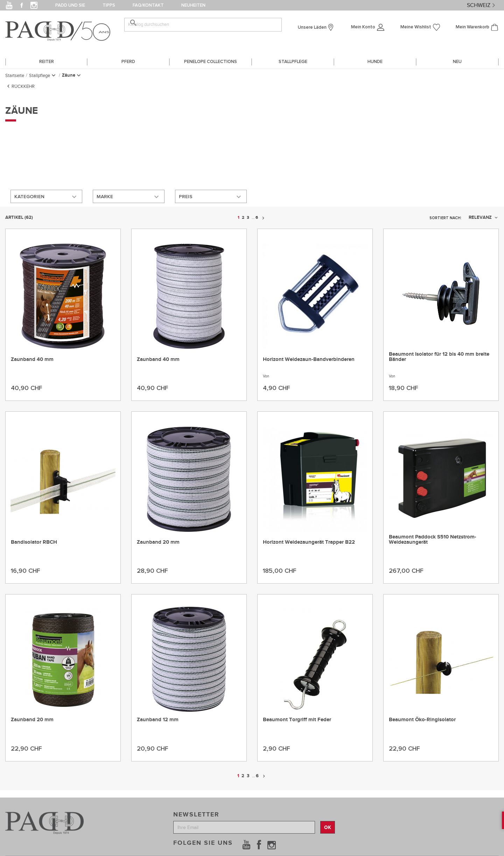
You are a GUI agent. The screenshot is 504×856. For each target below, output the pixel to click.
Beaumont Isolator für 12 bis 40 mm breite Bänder (439, 356)
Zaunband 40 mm (32, 359)
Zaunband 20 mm (158, 542)
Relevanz (484, 217)
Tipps (109, 5)
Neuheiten (193, 5)
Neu (457, 62)
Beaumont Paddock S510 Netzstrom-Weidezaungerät (433, 539)
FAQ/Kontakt (148, 5)
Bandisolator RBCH (34, 542)
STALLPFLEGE (293, 62)
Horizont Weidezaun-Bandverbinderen (309, 359)
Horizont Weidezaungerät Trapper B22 (309, 542)
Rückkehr (20, 85)
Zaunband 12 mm (158, 719)
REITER (47, 62)
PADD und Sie (70, 5)
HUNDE (375, 62)
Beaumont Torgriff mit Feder (297, 719)
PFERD (128, 62)
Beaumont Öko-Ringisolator (422, 719)
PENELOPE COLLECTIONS (211, 62)
